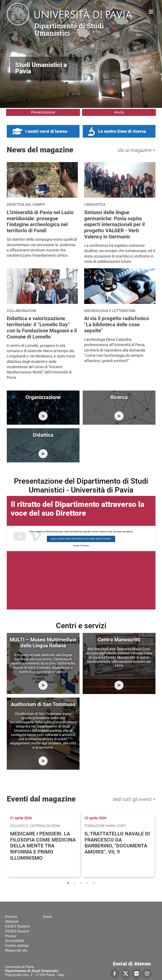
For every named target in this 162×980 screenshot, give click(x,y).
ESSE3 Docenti (17, 931)
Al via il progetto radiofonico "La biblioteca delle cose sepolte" (117, 325)
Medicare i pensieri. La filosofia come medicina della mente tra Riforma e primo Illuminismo (43, 846)
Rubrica (11, 917)
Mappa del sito (16, 950)
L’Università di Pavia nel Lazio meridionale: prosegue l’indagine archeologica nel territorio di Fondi (40, 222)
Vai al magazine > (136, 150)
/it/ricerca (119, 416)
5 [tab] (94, 883)
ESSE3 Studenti (18, 926)
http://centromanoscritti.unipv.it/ (119, 685)
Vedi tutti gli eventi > (134, 799)
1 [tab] (68, 883)
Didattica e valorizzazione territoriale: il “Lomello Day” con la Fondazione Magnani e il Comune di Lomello (42, 328)
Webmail (12, 922)
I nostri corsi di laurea (46, 131)
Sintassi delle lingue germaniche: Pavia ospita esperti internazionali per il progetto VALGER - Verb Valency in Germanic (114, 225)
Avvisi (119, 112)
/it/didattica (43, 454)
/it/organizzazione (43, 416)
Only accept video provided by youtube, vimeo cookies (81, 539)
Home (151, 11)
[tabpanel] (44, 844)
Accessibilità (15, 941)
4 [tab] (87, 883)
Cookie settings (17, 946)
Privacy (11, 936)
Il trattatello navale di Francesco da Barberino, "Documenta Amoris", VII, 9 (117, 843)
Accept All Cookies (81, 546)
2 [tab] (75, 883)
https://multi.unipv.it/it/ (43, 685)
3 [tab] (81, 883)
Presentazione (43, 112)
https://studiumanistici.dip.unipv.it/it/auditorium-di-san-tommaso (43, 761)
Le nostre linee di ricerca (122, 131)
